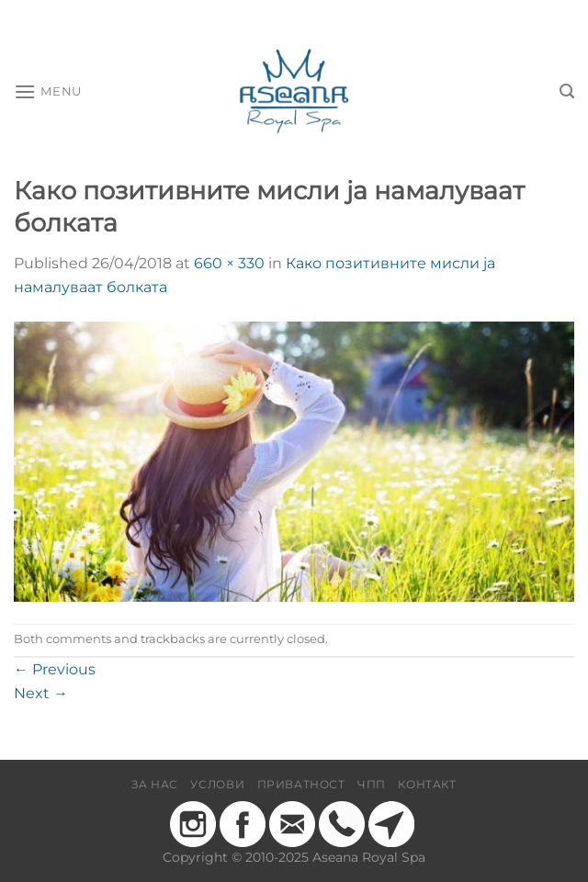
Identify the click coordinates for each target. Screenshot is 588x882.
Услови (217, 784)
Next (41, 693)
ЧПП (372, 784)
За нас (155, 784)
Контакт (427, 784)
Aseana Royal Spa (369, 857)
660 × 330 (229, 263)
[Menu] (48, 91)
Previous (55, 669)
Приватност (301, 784)
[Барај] (567, 91)
